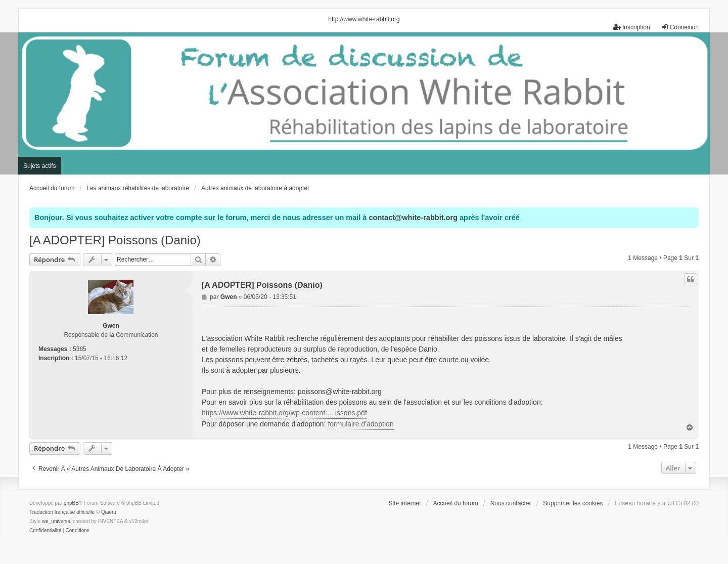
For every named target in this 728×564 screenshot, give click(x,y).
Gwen (111, 326)
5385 (80, 349)
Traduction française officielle (62, 512)
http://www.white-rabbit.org (364, 19)
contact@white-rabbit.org (413, 218)
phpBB (71, 503)
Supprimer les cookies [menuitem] (573, 503)
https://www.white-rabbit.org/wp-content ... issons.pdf (284, 413)
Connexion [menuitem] (680, 27)
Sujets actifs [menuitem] (40, 166)
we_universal (57, 521)
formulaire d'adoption (360, 424)
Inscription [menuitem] (632, 27)
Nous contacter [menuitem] (511, 503)
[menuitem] (45, 531)
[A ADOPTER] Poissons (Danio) (115, 240)
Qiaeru (109, 512)
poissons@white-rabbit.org (340, 392)
